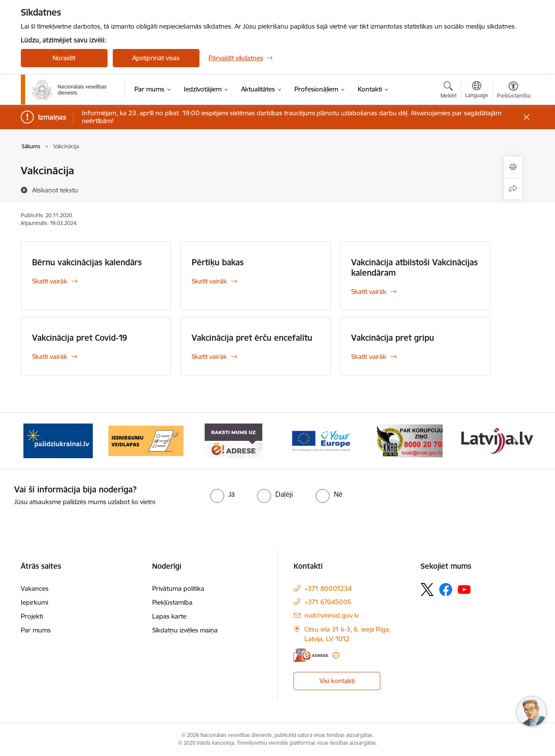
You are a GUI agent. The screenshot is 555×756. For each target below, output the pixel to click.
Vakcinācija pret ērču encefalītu (252, 338)
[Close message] (526, 117)
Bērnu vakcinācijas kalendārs (87, 262)
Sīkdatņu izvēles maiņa (185, 630)
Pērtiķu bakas (218, 262)
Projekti (32, 616)
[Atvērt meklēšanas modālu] (449, 91)
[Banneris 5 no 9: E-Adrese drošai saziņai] (233, 440)
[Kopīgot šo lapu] (513, 189)
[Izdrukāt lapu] (513, 167)
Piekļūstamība (172, 602)
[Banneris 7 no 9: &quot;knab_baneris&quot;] (409, 440)
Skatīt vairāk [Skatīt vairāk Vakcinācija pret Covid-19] (50, 357)
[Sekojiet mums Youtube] (464, 589)
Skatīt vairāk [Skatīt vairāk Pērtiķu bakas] (209, 281)
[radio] (222, 494)
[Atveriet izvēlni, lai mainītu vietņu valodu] (477, 91)
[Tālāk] (515, 441)
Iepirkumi (34, 602)
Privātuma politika (178, 588)
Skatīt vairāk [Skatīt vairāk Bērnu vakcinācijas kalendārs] (50, 281)
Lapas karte (169, 616)
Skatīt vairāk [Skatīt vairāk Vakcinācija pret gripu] (369, 357)
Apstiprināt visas (156, 58)
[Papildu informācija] (336, 655)
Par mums (36, 630)
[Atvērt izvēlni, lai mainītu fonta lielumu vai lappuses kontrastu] (514, 91)
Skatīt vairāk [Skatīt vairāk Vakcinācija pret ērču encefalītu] (209, 357)
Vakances (35, 588)
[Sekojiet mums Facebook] (446, 590)
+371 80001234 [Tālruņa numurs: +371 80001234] (328, 588)
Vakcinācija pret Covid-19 (80, 338)
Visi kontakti (337, 681)
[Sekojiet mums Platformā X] (427, 590)
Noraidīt (64, 58)
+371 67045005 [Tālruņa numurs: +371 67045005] (328, 602)
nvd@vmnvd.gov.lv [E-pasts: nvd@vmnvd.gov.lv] (331, 615)
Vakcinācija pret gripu (393, 338)
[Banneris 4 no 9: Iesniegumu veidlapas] (146, 440)
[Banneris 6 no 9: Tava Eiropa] (321, 440)
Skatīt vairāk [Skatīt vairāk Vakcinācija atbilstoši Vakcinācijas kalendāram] (369, 292)
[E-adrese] (311, 655)
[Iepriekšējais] (41, 441)
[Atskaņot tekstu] (55, 190)
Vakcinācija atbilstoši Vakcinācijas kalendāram (415, 267)
